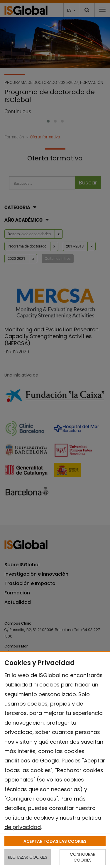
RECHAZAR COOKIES (28, 857)
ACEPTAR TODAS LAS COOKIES (55, 841)
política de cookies (29, 818)
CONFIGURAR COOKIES (83, 857)
